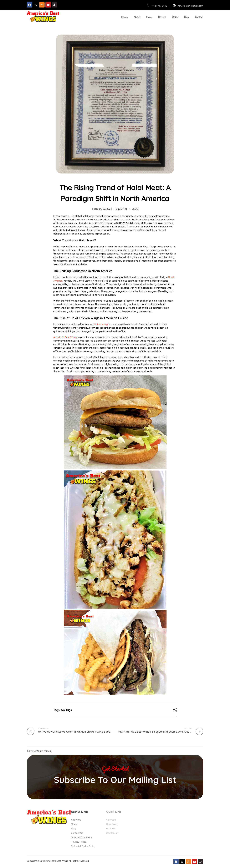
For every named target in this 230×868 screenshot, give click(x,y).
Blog (135, 209)
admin (123, 209)
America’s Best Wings (65, 337)
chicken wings (100, 324)
